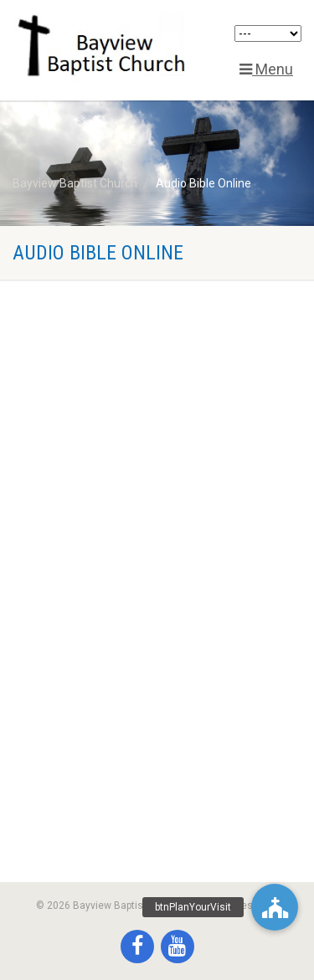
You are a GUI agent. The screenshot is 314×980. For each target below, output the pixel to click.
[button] (275, 907)
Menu (266, 69)
